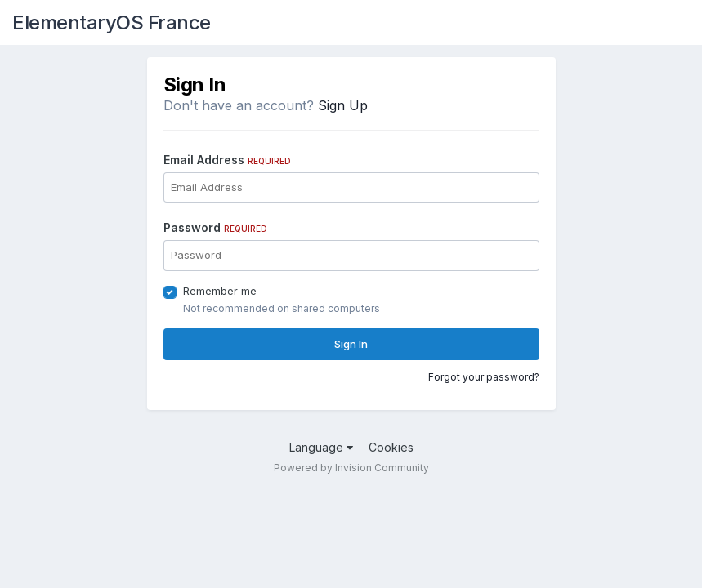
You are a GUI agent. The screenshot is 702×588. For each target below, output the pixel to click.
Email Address (227, 160)
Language (321, 447)
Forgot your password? (484, 377)
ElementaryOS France (112, 22)
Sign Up (343, 105)
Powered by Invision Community (351, 468)
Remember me (220, 291)
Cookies (391, 447)
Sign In (351, 344)
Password (215, 227)
